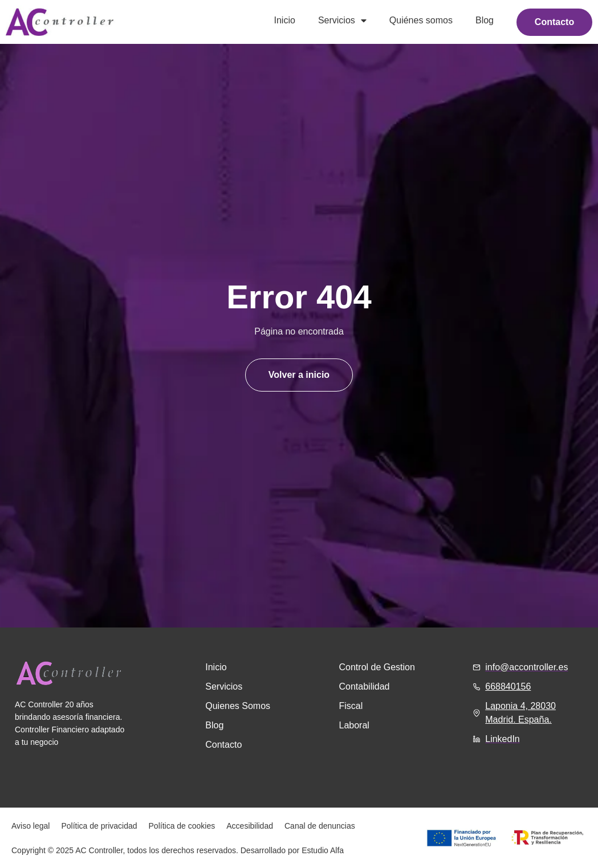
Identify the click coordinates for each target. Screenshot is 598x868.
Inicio (284, 20)
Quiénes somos (420, 20)
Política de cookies (182, 826)
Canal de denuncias (320, 826)
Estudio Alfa (323, 850)
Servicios (342, 21)
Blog (485, 20)
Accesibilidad (250, 826)
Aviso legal (30, 826)
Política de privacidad (99, 826)
